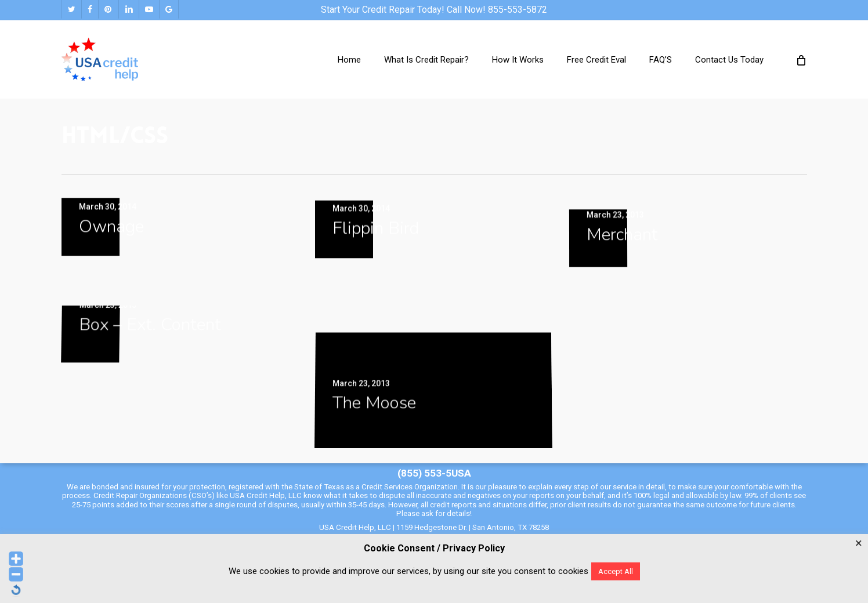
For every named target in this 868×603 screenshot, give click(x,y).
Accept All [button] (616, 571)
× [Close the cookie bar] (859, 543)
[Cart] (801, 60)
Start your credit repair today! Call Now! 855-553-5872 (434, 10)
